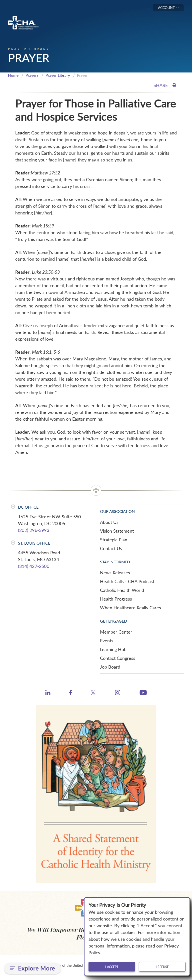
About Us (109, 522)
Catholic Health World (122, 590)
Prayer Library (58, 75)
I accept (112, 967)
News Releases (115, 573)
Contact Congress (118, 658)
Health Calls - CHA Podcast (127, 581)
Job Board (110, 667)
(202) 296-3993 (34, 530)
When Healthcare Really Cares (130, 608)
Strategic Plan (114, 540)
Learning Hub (113, 649)
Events (107, 641)
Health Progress (116, 599)
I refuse (162, 967)
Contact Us (111, 548)
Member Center (116, 632)
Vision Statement (117, 531)
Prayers (32, 75)
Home (13, 75)
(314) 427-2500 (34, 566)
